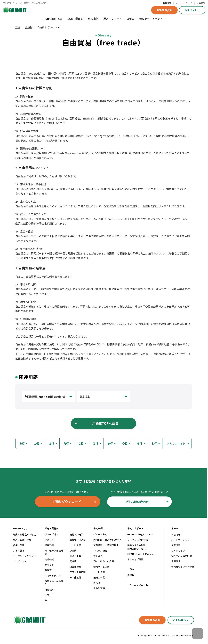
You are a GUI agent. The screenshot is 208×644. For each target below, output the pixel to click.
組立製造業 (75, 567)
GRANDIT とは (54, 19)
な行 (81, 443)
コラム (130, 19)
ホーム (175, 528)
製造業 (73, 561)
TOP (18, 27)
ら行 (140, 443)
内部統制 (49, 559)
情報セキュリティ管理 (183, 567)
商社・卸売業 (76, 534)
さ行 (51, 443)
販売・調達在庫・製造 (24, 534)
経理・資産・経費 (22, 540)
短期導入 (98, 556)
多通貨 (48, 570)
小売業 (73, 551)
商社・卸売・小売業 (104, 561)
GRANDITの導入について (140, 534)
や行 (125, 443)
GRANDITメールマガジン (140, 554)
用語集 (131, 575)
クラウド (49, 565)
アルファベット (176, 443)
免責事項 (176, 561)
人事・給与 (19, 551)
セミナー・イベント (151, 19)
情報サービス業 (78, 540)
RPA (47, 595)
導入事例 (93, 19)
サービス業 (75, 545)
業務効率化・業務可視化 (106, 545)
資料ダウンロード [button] (74, 502)
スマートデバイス (54, 575)
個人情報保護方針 (182, 556)
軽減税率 (49, 590)
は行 (96, 443)
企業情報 (201, 3)
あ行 (22, 443)
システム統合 (100, 551)
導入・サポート (112, 19)
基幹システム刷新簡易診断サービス (136, 547)
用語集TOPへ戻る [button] (96, 423)
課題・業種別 (75, 19)
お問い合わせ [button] (192, 10)
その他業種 (75, 577)
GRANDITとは (20, 528)
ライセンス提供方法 (138, 540)
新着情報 (167, 3)
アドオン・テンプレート (26, 556)
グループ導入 (52, 534)
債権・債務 (19, 545)
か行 (37, 443)
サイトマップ (178, 551)
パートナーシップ (184, 3)
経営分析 (49, 540)
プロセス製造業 (78, 572)
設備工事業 (75, 556)
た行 (66, 443)
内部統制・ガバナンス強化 (107, 540)
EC (46, 600)
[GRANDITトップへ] (29, 620)
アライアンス (20, 561)
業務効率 (49, 545)
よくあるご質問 (135, 559)
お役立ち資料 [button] (164, 10)
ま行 (110, 443)
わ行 (154, 443)
